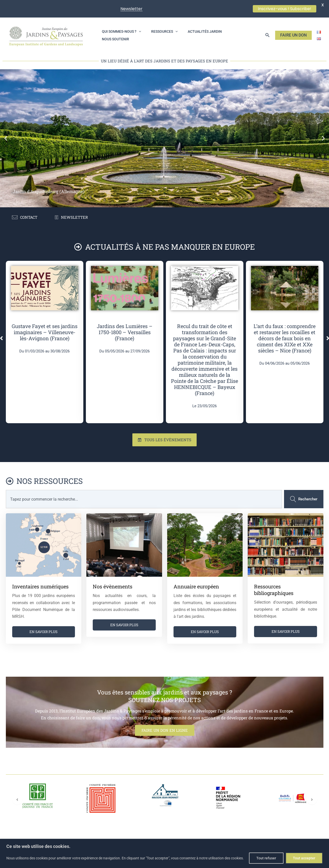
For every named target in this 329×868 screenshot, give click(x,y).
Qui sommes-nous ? (119, 35)
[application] (137, 35)
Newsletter (131, 9)
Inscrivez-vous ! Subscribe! (285, 9)
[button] (268, 35)
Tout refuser (266, 858)
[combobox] (143, 521)
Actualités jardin (195, 35)
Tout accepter (304, 858)
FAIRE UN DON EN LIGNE (165, 752)
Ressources (158, 35)
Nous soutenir (231, 35)
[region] (164, 853)
